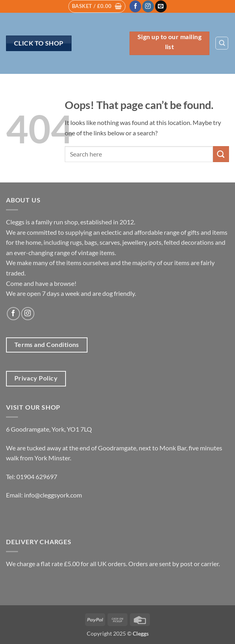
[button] (97, 6)
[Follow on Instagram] (148, 6)
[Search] (222, 43)
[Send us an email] (161, 6)
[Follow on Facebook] (135, 6)
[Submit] (221, 154)
